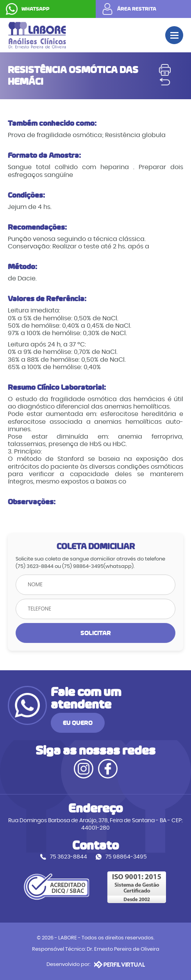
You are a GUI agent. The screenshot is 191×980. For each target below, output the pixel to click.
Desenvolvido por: (96, 964)
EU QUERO (78, 723)
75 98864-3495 (126, 857)
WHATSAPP (36, 9)
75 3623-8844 (69, 857)
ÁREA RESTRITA (137, 9)
